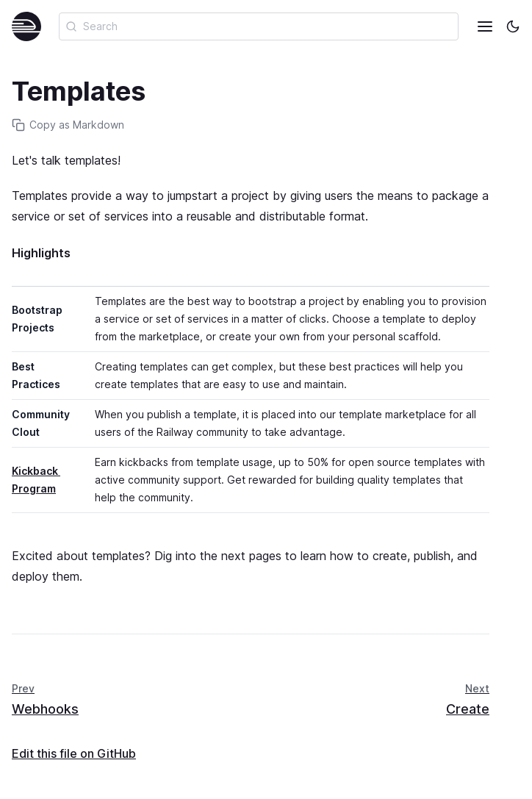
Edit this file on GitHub (74, 753)
